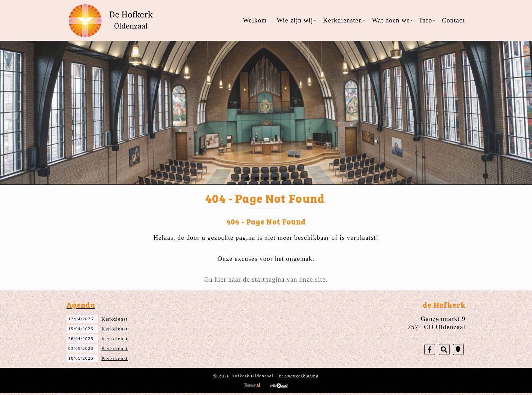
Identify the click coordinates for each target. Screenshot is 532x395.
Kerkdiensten (344, 20)
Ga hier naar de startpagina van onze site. (266, 279)
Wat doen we (393, 20)
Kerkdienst (115, 319)
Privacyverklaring (299, 376)
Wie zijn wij (297, 20)
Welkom (255, 20)
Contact (453, 20)
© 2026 (222, 376)
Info (427, 20)
